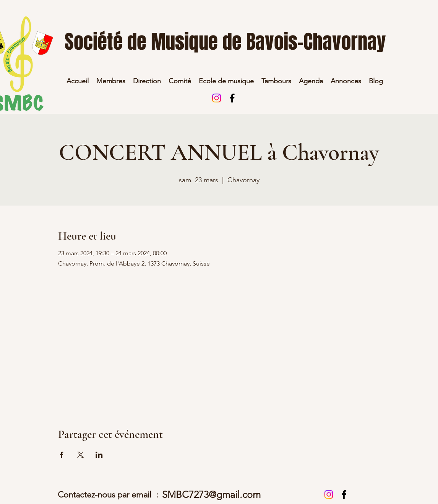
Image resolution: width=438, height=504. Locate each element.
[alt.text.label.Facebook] (232, 98)
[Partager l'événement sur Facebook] (62, 455)
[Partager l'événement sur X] (80, 455)
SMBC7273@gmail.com (211, 494)
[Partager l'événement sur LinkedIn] (99, 455)
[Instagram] (217, 98)
